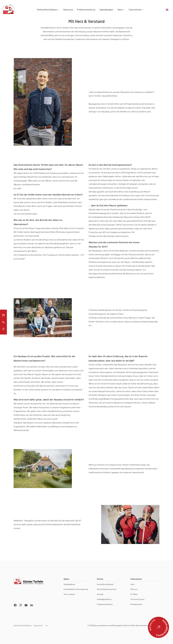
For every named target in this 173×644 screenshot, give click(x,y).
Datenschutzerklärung (22, 627)
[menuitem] (167, 10)
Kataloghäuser (69, 585)
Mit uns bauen (69, 595)
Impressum (38, 627)
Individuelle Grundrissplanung (76, 590)
